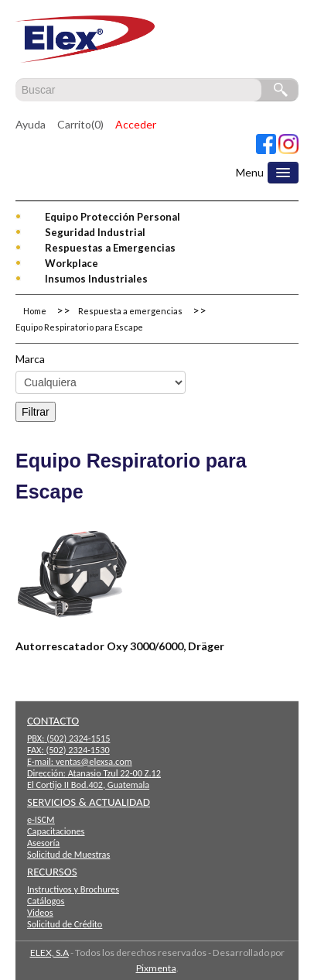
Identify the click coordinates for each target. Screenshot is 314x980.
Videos (40, 912)
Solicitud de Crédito (65, 924)
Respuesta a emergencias (130, 311)
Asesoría (43, 843)
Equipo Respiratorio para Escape (79, 327)
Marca (30, 359)
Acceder (136, 124)
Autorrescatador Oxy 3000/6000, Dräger (120, 646)
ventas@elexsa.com (94, 761)
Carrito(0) (80, 124)
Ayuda (31, 124)
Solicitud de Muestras (68, 854)
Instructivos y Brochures (73, 889)
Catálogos (46, 901)
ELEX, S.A (49, 953)
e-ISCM (41, 819)
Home (35, 311)
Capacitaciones (56, 831)
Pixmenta (156, 968)
